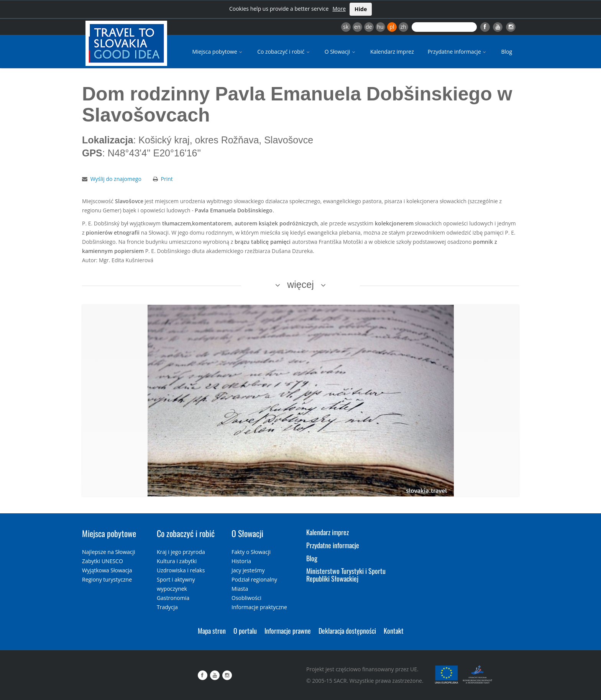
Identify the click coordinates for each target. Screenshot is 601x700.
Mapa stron (212, 631)
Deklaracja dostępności (347, 631)
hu (380, 27)
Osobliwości (246, 598)
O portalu (245, 631)
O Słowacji (341, 52)
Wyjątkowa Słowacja (107, 570)
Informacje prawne (288, 631)
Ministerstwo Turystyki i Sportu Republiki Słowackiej (346, 575)
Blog (507, 52)
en (357, 27)
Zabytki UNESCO (103, 561)
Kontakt (394, 631)
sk (346, 27)
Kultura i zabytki (177, 561)
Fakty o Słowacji (251, 552)
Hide (361, 9)
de (369, 27)
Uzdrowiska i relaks (181, 570)
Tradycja (167, 607)
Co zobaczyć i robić (284, 52)
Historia (241, 561)
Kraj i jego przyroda (181, 552)
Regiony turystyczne (107, 579)
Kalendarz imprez (392, 52)
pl (392, 27)
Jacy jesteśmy (248, 570)
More (339, 9)
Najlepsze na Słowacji (109, 552)
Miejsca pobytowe (218, 52)
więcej (300, 284)
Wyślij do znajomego (116, 179)
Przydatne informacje (458, 52)
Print (167, 179)
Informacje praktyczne (259, 607)
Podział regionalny (254, 579)
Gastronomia (173, 598)
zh (403, 27)
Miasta (240, 589)
